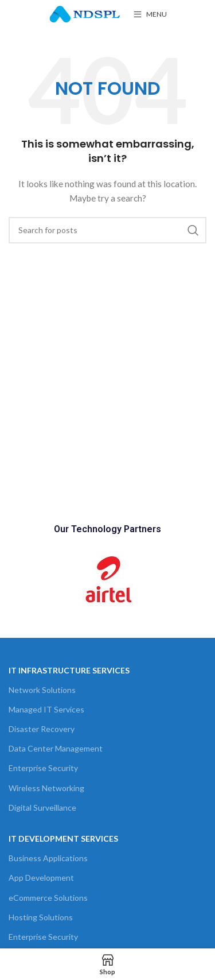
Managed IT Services (46, 709)
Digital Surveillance (42, 807)
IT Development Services (63, 838)
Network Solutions (42, 690)
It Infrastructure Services (69, 670)
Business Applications (48, 858)
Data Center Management (56, 748)
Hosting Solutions (41, 917)
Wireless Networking (46, 788)
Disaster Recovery (42, 729)
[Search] (107, 230)
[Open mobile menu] (150, 14)
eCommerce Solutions (48, 898)
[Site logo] (85, 13)
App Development (41, 878)
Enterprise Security (43, 768)
